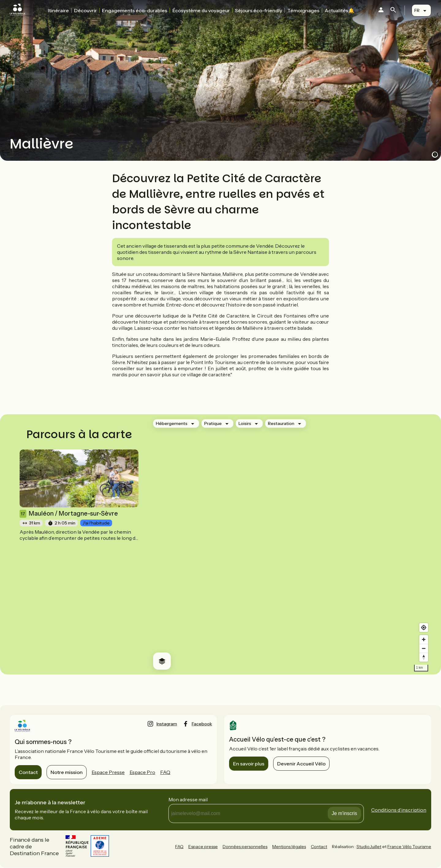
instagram (167, 724)
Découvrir (85, 10)
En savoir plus (249, 764)
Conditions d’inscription (399, 810)
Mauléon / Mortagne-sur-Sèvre (69, 514)
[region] (290, 544)
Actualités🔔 (339, 10)
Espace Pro (142, 772)
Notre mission (67, 772)
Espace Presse (108, 772)
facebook (202, 724)
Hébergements (172, 423)
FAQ (165, 772)
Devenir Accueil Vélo (301, 764)
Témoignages (303, 10)
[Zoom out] (424, 648)
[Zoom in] (424, 639)
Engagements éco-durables (135, 10)
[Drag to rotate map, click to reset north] (424, 657)
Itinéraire (58, 10)
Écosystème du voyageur (201, 10)
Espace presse (203, 847)
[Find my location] (424, 628)
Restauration (281, 423)
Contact (28, 772)
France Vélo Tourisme (409, 847)
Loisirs (245, 423)
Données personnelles (245, 847)
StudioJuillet (369, 847)
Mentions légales (289, 847)
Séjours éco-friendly (258, 10)
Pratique (213, 423)
